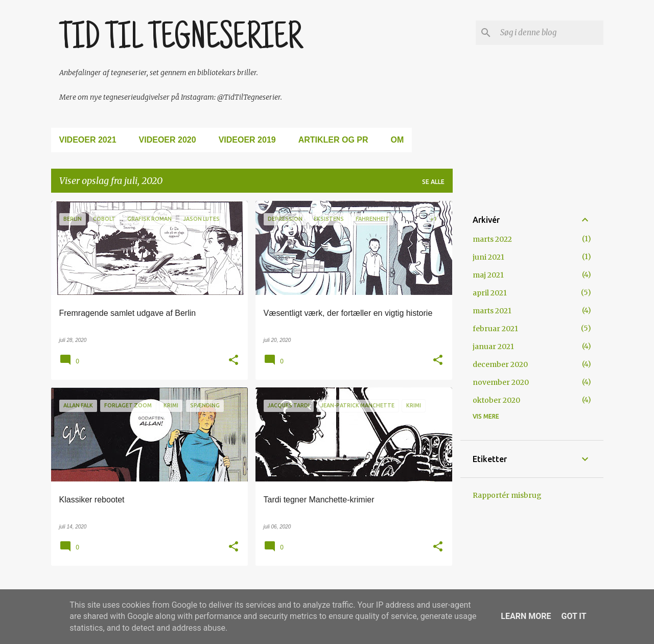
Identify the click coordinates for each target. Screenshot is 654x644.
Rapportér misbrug (507, 495)
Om (398, 140)
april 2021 (490, 293)
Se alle (433, 182)
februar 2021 (495, 329)
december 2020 (500, 364)
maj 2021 (488, 275)
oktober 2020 (496, 400)
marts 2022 (492, 239)
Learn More (526, 616)
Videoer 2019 (247, 140)
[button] (233, 361)
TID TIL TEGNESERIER (181, 40)
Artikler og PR (333, 140)
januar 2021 (493, 347)
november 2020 (501, 382)
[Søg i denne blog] (550, 33)
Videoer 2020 (168, 140)
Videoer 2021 (88, 140)
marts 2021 (492, 311)
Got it (574, 616)
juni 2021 (488, 257)
